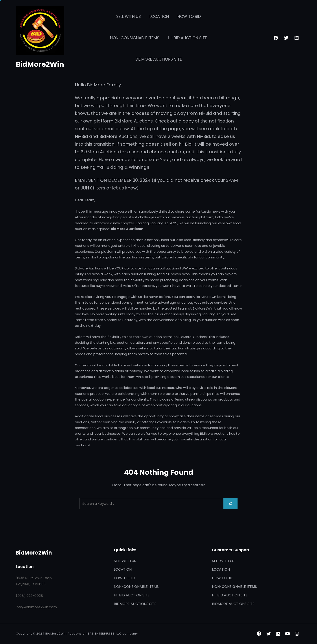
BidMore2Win (40, 64)
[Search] (230, 504)
